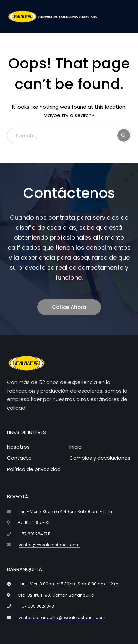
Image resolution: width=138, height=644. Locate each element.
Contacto (19, 458)
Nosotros (18, 447)
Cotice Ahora (69, 307)
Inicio (75, 447)
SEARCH (124, 135)
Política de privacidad (34, 469)
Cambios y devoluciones (100, 458)
